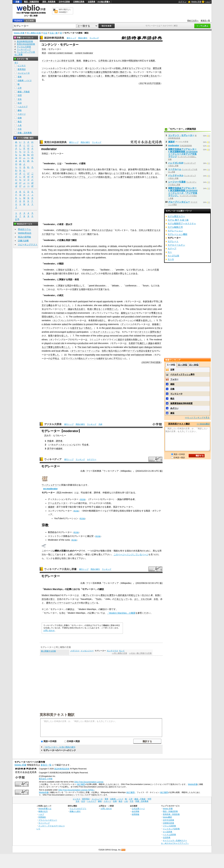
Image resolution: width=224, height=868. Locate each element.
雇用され (92, 72)
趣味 (20, 110)
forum (146, 286)
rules (88, 258)
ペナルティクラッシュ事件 (182, 374)
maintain (60, 313)
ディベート (127, 324)
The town (82, 347)
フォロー (174, 379)
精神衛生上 (126, 76)
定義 (172, 389)
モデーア (172, 249)
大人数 (54, 72)
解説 (102, 589)
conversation (100, 250)
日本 (59, 599)
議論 (100, 173)
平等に (157, 301)
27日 (154, 83)
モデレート (173, 241)
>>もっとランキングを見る (197, 418)
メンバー (92, 177)
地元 (110, 351)
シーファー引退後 (177, 182)
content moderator (84, 53)
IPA (60, 230)
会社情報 (135, 811)
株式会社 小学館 (46, 779)
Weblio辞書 (193, 784)
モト (170, 252)
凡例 (100, 424)
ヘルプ (208, 2)
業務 (107, 76)
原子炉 (50, 449)
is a (56, 246)
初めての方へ (193, 21)
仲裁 (49, 441)
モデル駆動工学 (175, 227)
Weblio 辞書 (196, 2)
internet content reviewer (61, 53)
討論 (63, 169)
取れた (82, 358)
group (106, 336)
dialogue (148, 347)
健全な (99, 72)
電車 (20, 77)
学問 (20, 95)
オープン (132, 351)
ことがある (152, 177)
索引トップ (71, 38)
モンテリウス (112, 651)
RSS (124, 850)
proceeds (138, 246)
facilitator (105, 270)
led (106, 347)
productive (83, 343)
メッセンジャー (87, 651)
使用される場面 (110, 273)
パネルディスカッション (103, 332)
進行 (80, 169)
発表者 (94, 320)
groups (129, 254)
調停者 (59, 441)
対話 (141, 351)
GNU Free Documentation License (89, 782)
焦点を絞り (80, 309)
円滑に (153, 169)
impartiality (90, 355)
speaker (116, 317)
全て (16, 63)
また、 (158, 173)
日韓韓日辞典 (79, 2)
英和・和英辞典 (49, 2)
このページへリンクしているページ (131, 554)
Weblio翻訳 (167, 817)
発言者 (56, 173)
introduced (101, 317)
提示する (77, 328)
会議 (69, 169)
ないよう (114, 173)
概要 (138, 320)
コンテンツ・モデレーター (181, 135)
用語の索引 (83, 38)
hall (89, 347)
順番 (63, 173)
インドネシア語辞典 (171, 829)
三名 (117, 599)
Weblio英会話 (25, 233)
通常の (49, 603)
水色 (156, 599)
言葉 (108, 169)
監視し (108, 177)
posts (56, 258)
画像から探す (75, 811)
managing (77, 250)
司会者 (85, 445)
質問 (152, 332)
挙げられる (138, 270)
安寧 (172, 370)
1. (43, 301)
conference (131, 286)
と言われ (153, 76)
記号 (17, 219)
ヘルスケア (23, 107)
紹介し (103, 320)
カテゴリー (92, 459)
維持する (103, 358)
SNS (68, 177)
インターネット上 (50, 61)
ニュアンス (95, 273)
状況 (90, 289)
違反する (122, 340)
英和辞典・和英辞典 (171, 814)
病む (90, 76)
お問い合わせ (49, 631)
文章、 (73, 61)
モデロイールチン (176, 245)
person (62, 246)
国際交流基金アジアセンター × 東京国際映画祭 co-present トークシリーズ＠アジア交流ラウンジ (183, 153)
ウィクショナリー (50, 485)
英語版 (83, 499)
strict (149, 309)
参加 (57, 336)
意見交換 (143, 169)
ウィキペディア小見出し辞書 (60, 569)
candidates (78, 324)
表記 (64, 230)
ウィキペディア (53, 459)
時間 (81, 173)
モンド (122, 651)
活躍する (77, 289)
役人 (117, 351)
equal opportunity (105, 301)
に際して (114, 76)
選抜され (105, 595)
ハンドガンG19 (176, 163)
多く (100, 76)
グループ (77, 177)
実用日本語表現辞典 (55, 142)
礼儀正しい (143, 343)
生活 (20, 103)
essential (105, 355)
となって (123, 599)
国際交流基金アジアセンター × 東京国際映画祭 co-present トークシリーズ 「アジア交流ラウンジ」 (183, 192)
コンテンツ (97, 68)
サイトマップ (44, 823)
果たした (66, 347)
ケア (140, 76)
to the (158, 328)
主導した (55, 355)
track (153, 250)
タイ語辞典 (168, 832)
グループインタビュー (179, 202)
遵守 (122, 177)
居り (53, 599)
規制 (135, 61)
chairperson (88, 270)
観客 (50, 336)
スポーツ (22, 114)
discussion (92, 246)
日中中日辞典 (64, 2)
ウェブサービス (139, 68)
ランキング (94, 38)
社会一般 (54, 33)
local (58, 351)
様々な (89, 68)
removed (114, 336)
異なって (90, 603)
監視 (50, 76)
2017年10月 (145, 83)
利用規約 (42, 817)
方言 (20, 129)
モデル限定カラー (176, 216)
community (151, 336)
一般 (83, 595)
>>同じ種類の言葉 (119, 653)
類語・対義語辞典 (31, 2)
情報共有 (107, 72)
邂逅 (172, 413)
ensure (65, 258)
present (90, 324)
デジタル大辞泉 (53, 424)
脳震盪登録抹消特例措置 (181, 403)
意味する (72, 273)
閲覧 (131, 61)
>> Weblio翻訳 (203, 424)
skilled (106, 305)
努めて (123, 72)
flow (89, 250)
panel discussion (97, 286)
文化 (20, 99)
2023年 (146, 362)
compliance (75, 258)
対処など (133, 595)
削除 (124, 61)
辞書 (17, 2)
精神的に (83, 76)
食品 (20, 122)
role (62, 343)
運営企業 (157, 68)
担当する (91, 169)
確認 (172, 384)
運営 (111, 595)
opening (103, 324)
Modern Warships (53, 589)
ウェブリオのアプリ (78, 809)
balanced (140, 355)
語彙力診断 (23, 241)
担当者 (45, 599)
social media (119, 254)
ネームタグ (73, 603)
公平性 (54, 358)
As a (80, 305)
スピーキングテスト (28, 244)
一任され (144, 595)
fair (129, 355)
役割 (138, 177)
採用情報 (135, 814)
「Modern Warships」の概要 (121, 613)
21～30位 (194, 365)
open (141, 347)
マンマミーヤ (176, 394)
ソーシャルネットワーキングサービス (60, 68)
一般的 (89, 234)
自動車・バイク (25, 80)
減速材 (59, 449)
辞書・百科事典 (25, 133)
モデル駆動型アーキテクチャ (182, 223)
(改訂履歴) (81, 784)
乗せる (97, 309)
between (158, 347)
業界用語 (22, 69)
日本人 (142, 230)
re (77, 230)
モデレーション (175, 231)
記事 (69, 589)
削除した (137, 340)
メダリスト (75, 651)
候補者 (155, 324)
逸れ (107, 173)
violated (138, 336)
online (97, 254)
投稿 (101, 177)
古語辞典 (91, 2)
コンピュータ (24, 73)
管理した (90, 173)
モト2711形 (173, 256)
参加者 (131, 169)
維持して (53, 317)
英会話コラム (24, 229)
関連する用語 (65, 286)
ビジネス (22, 66)
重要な (51, 347)
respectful (72, 313)
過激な (67, 76)
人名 (20, 125)
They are (52, 250)
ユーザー (109, 68)
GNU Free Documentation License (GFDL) (76, 790)
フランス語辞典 (169, 826)
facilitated (133, 347)
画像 (85, 61)
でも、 (84, 177)
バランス (72, 358)
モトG (171, 259)
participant (83, 301)
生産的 (132, 343)
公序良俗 (103, 61)
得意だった (112, 309)
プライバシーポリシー (48, 820)
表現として (79, 286)
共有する (127, 68)
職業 (153, 61)
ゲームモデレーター (58, 503)
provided (129, 317)
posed (141, 328)
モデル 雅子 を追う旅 (178, 220)
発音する (152, 230)
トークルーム (175, 169)
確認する (131, 177)
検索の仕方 (43, 811)
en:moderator (50, 489)
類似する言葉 (65, 270)
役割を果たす (146, 173)
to (60, 258)
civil (95, 343)
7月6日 (153, 362)
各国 (157, 595)
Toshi (99, 599)
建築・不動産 (24, 92)
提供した (147, 320)
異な (122, 273)
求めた (89, 328)
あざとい (174, 408)
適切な (134, 76)
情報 (72, 76)
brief (138, 317)
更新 (158, 83)
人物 (98, 169)
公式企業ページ (138, 809)
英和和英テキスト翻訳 (57, 714)
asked (65, 324)
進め (159, 169)
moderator (174, 145)
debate (114, 246)
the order (125, 250)
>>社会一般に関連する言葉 (140, 653)
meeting (102, 246)
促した (130, 173)
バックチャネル (176, 175)
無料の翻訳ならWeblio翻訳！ (65, 11)
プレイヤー (91, 595)
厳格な (124, 313)
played (48, 343)
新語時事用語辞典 (54, 38)
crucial (57, 343)
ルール (117, 177)
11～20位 (183, 365)
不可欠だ (118, 358)
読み (108, 230)
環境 (44, 317)
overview (146, 317)
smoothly (148, 246)
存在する (66, 61)
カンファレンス (61, 320)
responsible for (65, 250)
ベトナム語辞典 (169, 834)
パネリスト (142, 332)
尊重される (157, 313)
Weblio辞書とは (45, 809)
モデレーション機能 (177, 234)
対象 (55, 76)
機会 (50, 305)
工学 (20, 88)
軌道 (90, 309)
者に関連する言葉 (48, 651)
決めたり (72, 173)
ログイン (182, 2)
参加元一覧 (205, 21)
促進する (150, 351)
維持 (116, 72)
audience (71, 332)
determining (114, 250)
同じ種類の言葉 (34, 33)
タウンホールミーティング (84, 351)
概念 (172, 399)
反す (111, 61)
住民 (104, 351)
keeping (146, 250)
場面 (83, 289)
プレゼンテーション (124, 320)
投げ (159, 332)
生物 (20, 118)
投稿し (119, 68)
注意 (122, 173)
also (153, 254)
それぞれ (85, 273)
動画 (79, 61)
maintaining (119, 355)
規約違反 (122, 595)
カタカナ (102, 230)
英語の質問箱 (24, 237)
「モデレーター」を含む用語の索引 (59, 747)
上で (46, 347)
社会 (45, 33)
